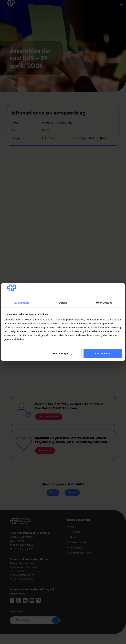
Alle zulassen (103, 354)
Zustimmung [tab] (22, 303)
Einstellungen (63, 354)
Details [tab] (63, 303)
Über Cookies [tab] (104, 303)
